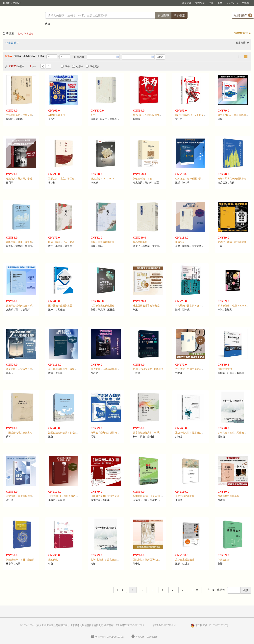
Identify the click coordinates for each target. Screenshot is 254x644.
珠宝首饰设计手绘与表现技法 (148, 306)
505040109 (152, 637)
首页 (220, 3)
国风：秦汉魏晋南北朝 (103, 242)
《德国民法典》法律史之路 (105, 496)
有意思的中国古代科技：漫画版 (192, 306)
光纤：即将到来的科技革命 (232, 179)
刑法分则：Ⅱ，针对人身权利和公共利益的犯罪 (73, 496)
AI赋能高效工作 (57, 115)
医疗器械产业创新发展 (60, 306)
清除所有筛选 (243, 33)
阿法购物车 (243, 15)
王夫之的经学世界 (185, 496)
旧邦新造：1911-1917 (102, 179)
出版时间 (29, 56)
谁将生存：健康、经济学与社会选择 (25, 242)
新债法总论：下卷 (142, 179)
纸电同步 (93, 66)
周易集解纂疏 (140, 242)
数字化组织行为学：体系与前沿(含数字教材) (156, 433)
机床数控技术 (225, 369)
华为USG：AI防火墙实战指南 (149, 115)
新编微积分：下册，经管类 (20, 560)
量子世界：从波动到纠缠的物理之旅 (110, 369)
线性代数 (53, 560)
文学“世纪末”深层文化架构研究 (107, 560)
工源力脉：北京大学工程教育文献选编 (68, 179)
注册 (211, 3)
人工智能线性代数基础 (103, 306)
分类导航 (11, 43)
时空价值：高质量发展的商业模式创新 (26, 496)
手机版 (245, 3)
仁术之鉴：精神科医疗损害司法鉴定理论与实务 (200, 179)
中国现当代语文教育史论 (19, 433)
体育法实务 (224, 560)
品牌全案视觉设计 (185, 560)
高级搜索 (179, 15)
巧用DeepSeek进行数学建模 (148, 369)
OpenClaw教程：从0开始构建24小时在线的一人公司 (203, 115)
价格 (40, 56)
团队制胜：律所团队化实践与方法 (151, 560)
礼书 (93, 115)
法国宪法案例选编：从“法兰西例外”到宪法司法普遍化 (77, 433)
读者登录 (187, 3)
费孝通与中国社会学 (228, 496)
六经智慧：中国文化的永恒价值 (192, 369)
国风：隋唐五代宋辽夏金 (61, 242)
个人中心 (231, 3)
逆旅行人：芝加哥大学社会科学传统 (25, 179)
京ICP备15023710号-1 (164, 625)
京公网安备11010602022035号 (212, 625)
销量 (18, 56)
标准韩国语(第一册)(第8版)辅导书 (151, 496)
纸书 (65, 66)
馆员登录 (200, 3)
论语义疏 (180, 242)
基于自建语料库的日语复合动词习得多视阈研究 (73, 369)
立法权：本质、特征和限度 (232, 242)
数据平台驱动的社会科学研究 (21, 306)
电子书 (78, 66)
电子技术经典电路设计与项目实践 (109, 433)
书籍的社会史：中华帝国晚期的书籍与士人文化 (31, 115)
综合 (9, 56)
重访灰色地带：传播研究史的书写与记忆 (197, 433)
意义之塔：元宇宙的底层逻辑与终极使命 (27, 369)
